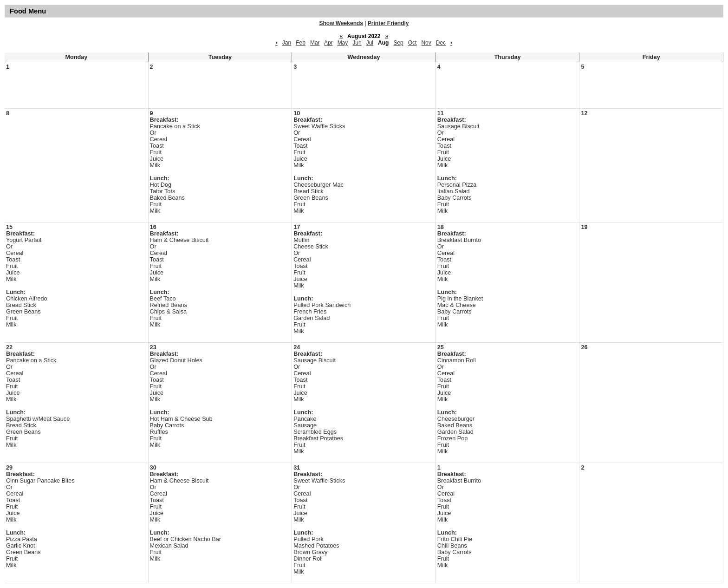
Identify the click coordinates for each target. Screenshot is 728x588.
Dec (441, 43)
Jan (287, 43)
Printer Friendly (388, 23)
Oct (413, 43)
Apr (328, 43)
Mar (315, 43)
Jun (357, 43)
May (343, 43)
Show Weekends (341, 23)
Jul (370, 43)
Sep (398, 43)
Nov (426, 43)
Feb (301, 43)
